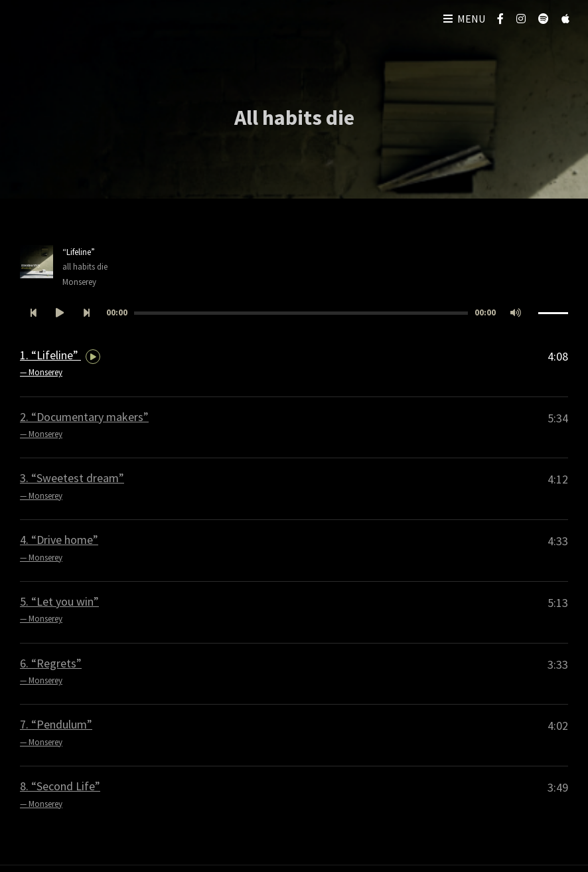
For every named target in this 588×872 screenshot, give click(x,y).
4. (59, 549)
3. (72, 487)
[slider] (301, 313)
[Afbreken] (516, 313)
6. (51, 672)
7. (56, 733)
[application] (294, 313)
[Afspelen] (60, 313)
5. (59, 610)
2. (84, 426)
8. (60, 795)
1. (60, 364)
